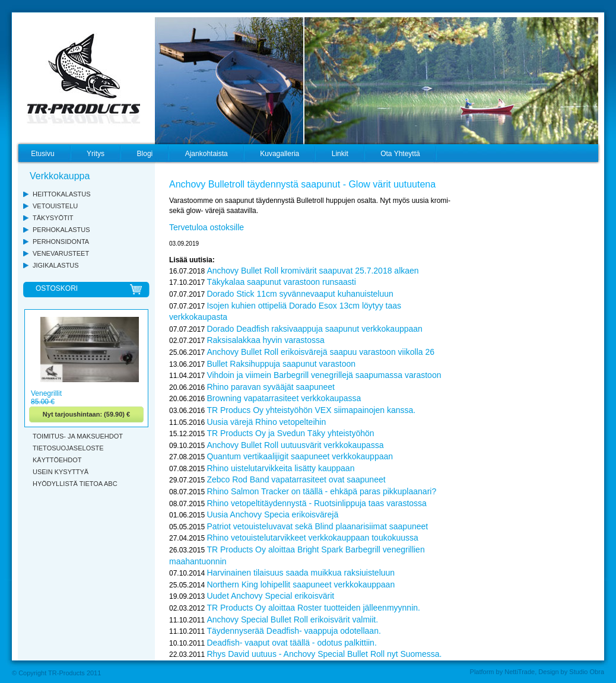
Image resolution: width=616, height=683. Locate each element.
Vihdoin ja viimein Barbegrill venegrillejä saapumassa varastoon (324, 375)
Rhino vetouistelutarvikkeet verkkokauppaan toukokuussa (312, 538)
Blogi (145, 154)
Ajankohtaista (207, 154)
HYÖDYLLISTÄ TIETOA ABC (75, 484)
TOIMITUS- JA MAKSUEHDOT (78, 436)
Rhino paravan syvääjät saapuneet (271, 387)
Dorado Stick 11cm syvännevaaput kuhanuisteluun (300, 294)
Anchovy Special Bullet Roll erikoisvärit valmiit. (292, 620)
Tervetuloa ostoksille (207, 227)
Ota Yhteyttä (400, 154)
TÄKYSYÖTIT (53, 218)
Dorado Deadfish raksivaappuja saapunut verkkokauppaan (314, 329)
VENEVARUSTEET (61, 253)
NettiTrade (520, 672)
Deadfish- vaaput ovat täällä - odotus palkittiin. (291, 643)
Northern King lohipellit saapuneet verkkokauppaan (301, 584)
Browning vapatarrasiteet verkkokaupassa (284, 398)
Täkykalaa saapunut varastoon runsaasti (281, 282)
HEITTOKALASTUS (62, 194)
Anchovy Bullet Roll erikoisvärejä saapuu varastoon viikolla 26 (320, 352)
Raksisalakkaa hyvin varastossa (265, 340)
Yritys (96, 154)
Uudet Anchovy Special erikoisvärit (270, 596)
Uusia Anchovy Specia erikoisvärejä (272, 514)
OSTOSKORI (57, 288)
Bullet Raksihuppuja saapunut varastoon (281, 364)
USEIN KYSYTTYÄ (61, 472)
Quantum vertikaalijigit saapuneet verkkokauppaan (300, 456)
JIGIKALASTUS (56, 265)
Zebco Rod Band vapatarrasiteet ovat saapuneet (296, 479)
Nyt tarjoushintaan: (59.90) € (86, 414)
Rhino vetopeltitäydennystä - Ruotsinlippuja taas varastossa (316, 503)
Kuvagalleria (280, 154)
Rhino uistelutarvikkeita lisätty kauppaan (280, 468)
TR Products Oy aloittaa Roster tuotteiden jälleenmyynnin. (313, 608)
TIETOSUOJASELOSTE (68, 448)
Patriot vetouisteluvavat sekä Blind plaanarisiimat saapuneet (317, 526)
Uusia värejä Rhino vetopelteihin (266, 422)
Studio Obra (587, 672)
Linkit (340, 154)
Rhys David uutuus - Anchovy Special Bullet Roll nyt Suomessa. (324, 654)
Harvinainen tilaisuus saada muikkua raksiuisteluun (301, 573)
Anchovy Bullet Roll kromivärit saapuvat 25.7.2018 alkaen (312, 271)
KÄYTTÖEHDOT (57, 460)
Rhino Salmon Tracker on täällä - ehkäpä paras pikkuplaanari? (321, 491)
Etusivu (42, 154)
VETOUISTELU (55, 206)
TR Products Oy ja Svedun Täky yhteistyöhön (290, 433)
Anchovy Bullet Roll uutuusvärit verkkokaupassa (295, 445)
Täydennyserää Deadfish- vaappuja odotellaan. (293, 631)
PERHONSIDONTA (61, 242)
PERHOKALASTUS (61, 230)
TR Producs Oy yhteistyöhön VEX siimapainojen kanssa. (311, 410)
